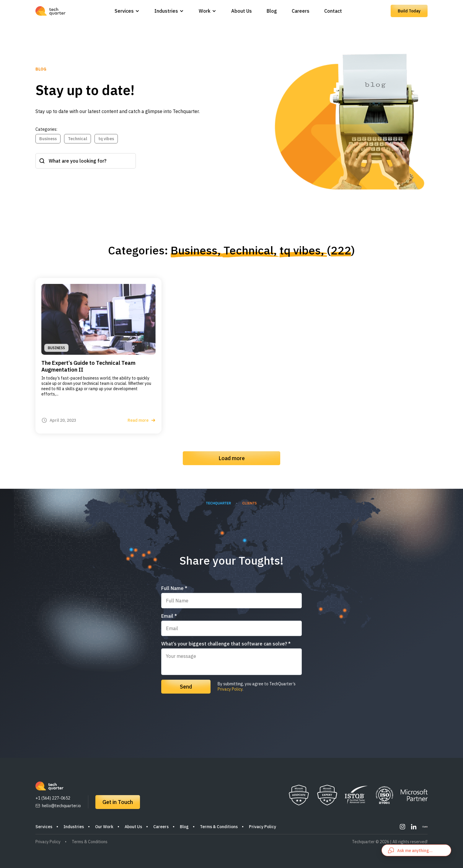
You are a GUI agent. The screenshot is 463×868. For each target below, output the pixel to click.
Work (205, 11)
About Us (242, 11)
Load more (232, 458)
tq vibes (106, 139)
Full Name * (174, 588)
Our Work (104, 827)
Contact (333, 11)
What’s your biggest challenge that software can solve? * (226, 644)
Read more (142, 420)
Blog (272, 11)
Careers (301, 11)
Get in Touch (118, 802)
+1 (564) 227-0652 (53, 798)
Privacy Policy (230, 689)
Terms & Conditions (219, 827)
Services (124, 11)
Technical (78, 139)
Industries (166, 11)
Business (48, 139)
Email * (169, 616)
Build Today (409, 11)
